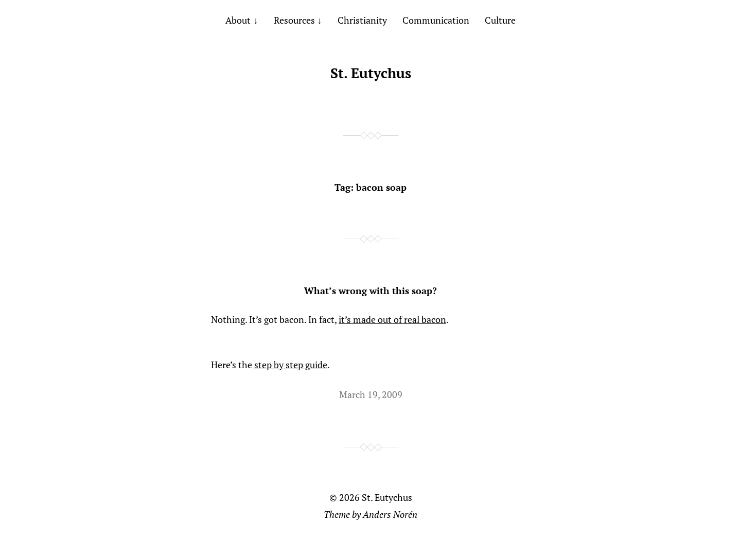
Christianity (362, 20)
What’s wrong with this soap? (370, 291)
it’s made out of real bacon (392, 319)
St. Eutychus (371, 73)
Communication (436, 20)
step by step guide (291, 365)
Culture (500, 20)
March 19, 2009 (371, 394)
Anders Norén (390, 514)
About (238, 20)
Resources (294, 20)
